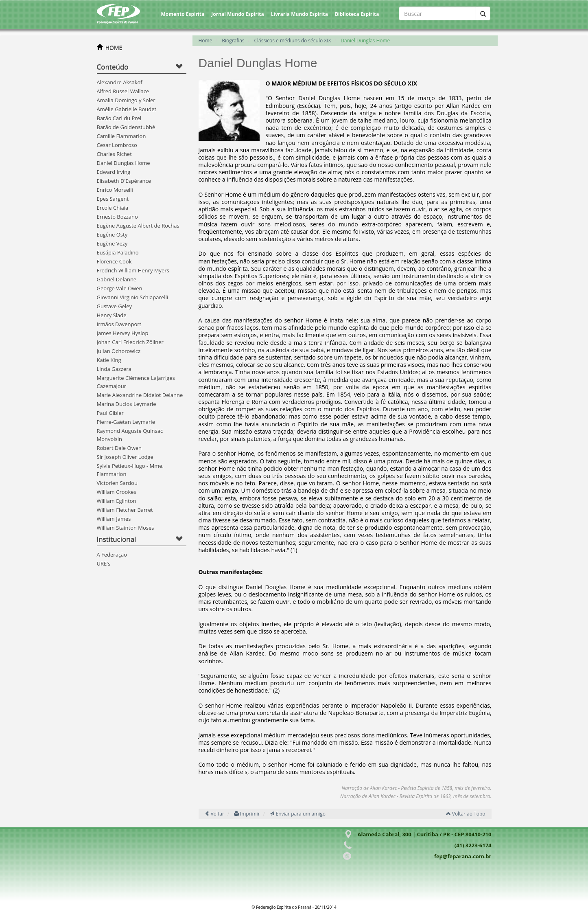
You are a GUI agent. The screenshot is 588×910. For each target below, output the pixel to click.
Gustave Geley (115, 306)
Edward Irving (114, 172)
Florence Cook (114, 261)
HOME (114, 47)
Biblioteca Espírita (357, 14)
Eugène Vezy (112, 243)
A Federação (112, 555)
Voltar (214, 814)
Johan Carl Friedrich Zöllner (130, 342)
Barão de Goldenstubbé (126, 127)
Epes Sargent (113, 199)
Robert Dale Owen (119, 448)
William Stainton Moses (126, 528)
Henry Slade (112, 315)
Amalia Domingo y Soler (126, 100)
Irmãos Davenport (119, 324)
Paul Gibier (110, 413)
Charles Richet (114, 154)
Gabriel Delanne (117, 279)
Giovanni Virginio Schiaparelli (132, 297)
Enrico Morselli (115, 190)
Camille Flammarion (121, 136)
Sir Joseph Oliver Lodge (125, 457)
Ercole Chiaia (113, 208)
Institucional (117, 539)
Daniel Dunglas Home (124, 163)
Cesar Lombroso (117, 145)
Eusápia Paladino (118, 252)
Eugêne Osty (112, 235)
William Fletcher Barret (125, 510)
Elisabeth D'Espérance (124, 181)
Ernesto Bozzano (117, 217)
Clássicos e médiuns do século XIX (293, 41)
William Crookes (117, 492)
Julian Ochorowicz (119, 351)
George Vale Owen (120, 288)
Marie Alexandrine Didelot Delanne (140, 395)
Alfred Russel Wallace (123, 91)
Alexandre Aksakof (120, 82)
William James (114, 519)
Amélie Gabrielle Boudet (127, 109)
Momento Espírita (183, 14)
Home (205, 41)
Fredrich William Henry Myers (133, 270)
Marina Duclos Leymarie (127, 404)
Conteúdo (113, 67)
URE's (104, 564)
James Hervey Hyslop (123, 333)
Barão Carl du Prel (119, 118)
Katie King (109, 360)
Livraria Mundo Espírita (299, 14)
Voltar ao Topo (466, 814)
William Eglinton (117, 501)
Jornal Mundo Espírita (238, 14)
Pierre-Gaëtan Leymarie (126, 422)
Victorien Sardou (117, 483)
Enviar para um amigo (297, 814)
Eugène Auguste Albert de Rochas (138, 226)
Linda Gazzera (114, 369)
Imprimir (247, 814)
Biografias (233, 41)
